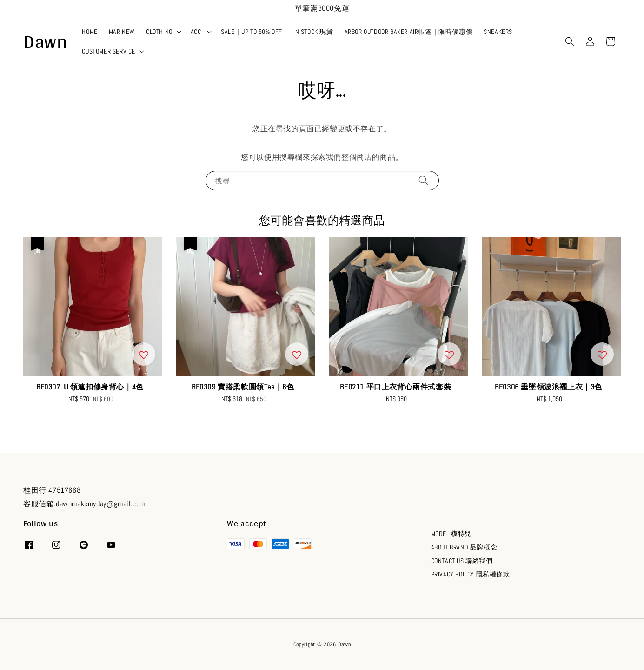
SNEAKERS (498, 32)
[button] (570, 41)
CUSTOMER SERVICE (109, 51)
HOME (90, 32)
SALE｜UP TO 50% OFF (252, 32)
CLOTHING (159, 32)
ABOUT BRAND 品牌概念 (464, 547)
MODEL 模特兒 (451, 534)
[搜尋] (424, 180)
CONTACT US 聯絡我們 (462, 561)
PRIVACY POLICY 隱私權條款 (471, 574)
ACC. (197, 32)
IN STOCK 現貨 (313, 32)
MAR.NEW (122, 32)
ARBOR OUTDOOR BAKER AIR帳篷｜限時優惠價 (409, 32)
